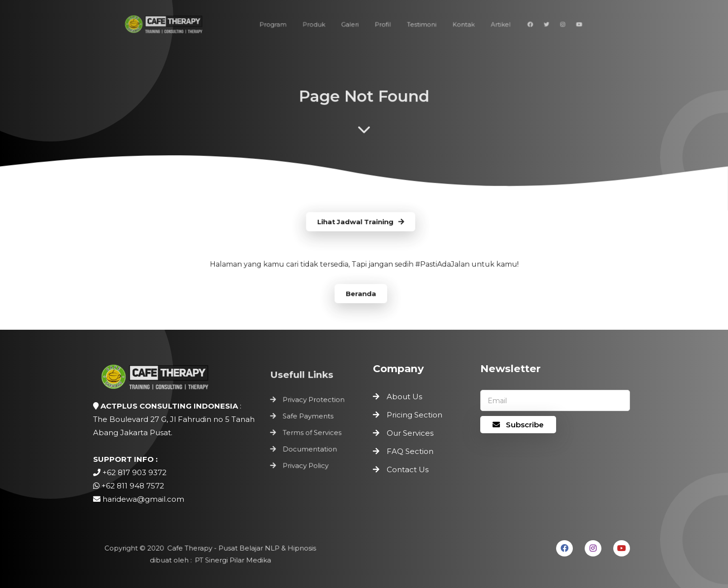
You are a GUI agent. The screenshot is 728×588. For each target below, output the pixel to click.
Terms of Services (312, 433)
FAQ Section (410, 451)
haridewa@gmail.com (143, 499)
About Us (404, 397)
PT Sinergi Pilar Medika (232, 560)
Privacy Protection (314, 402)
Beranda (361, 292)
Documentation (310, 448)
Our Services (410, 433)
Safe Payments (308, 417)
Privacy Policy (306, 463)
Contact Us (408, 469)
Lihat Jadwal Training (361, 222)
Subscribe (518, 425)
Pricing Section (414, 415)
